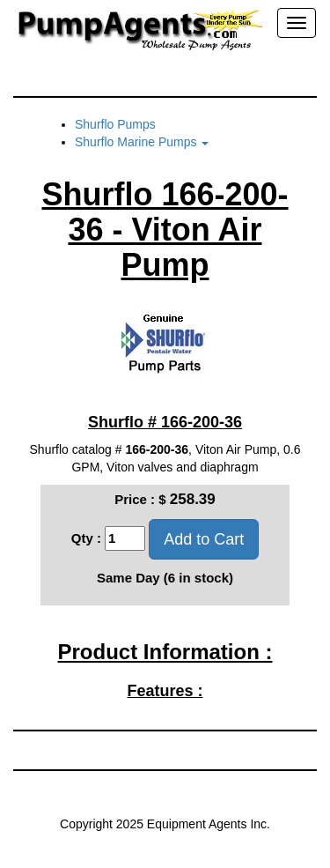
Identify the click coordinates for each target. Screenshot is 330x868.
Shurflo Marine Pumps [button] (142, 142)
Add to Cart (204, 539)
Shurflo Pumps (115, 124)
